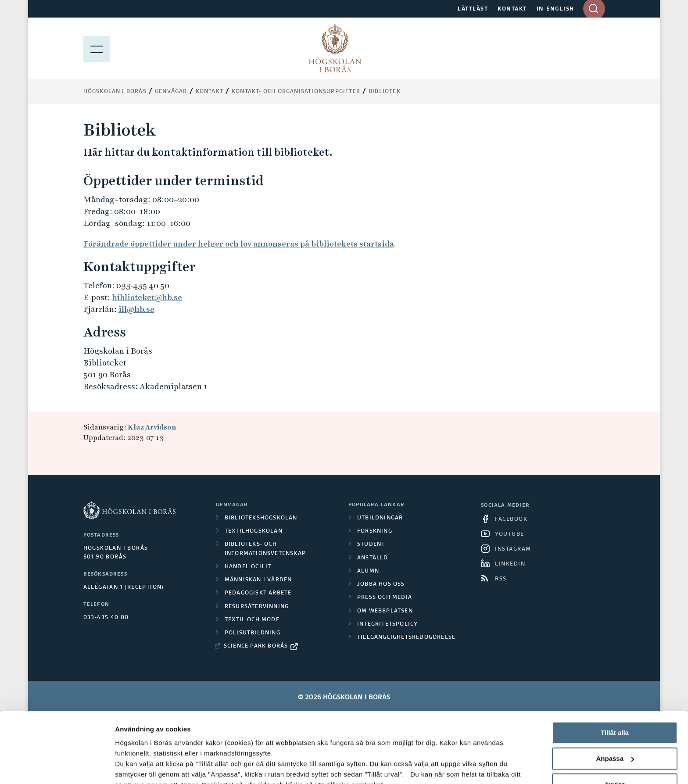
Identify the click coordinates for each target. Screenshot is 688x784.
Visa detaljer (134, 767)
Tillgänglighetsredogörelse (406, 637)
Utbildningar (380, 518)
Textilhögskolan (254, 531)
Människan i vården (258, 580)
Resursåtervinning (257, 607)
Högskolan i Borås (115, 92)
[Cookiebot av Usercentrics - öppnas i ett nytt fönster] (57, 767)
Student (371, 544)
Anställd (373, 558)
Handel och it (248, 567)
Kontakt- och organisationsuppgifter (296, 92)
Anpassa (615, 695)
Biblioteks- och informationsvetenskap (265, 549)
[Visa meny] (97, 48)
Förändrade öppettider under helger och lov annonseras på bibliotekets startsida (239, 244)
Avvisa (615, 721)
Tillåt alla (615, 669)
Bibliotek (385, 92)
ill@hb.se (136, 309)
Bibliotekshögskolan (261, 518)
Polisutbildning (253, 633)
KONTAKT (512, 9)
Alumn (368, 571)
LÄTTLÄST (473, 9)
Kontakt (210, 92)
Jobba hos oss (381, 584)
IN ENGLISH (555, 9)
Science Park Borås (256, 646)
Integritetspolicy (387, 624)
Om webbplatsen (385, 611)
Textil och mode (252, 620)
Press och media (385, 598)
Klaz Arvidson (152, 427)
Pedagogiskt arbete (258, 593)
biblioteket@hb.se (147, 297)
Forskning (375, 531)
